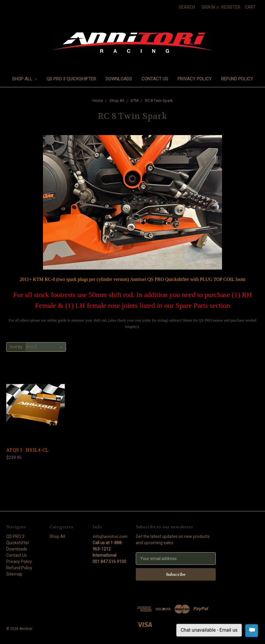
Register (231, 7)
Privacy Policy (195, 79)
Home (98, 101)
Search (187, 7)
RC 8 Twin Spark (159, 101)
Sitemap (14, 574)
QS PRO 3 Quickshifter (71, 79)
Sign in (208, 7)
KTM (135, 101)
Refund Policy (237, 79)
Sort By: (16, 347)
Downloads (119, 79)
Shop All (25, 79)
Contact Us (155, 79)
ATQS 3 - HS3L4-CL (27, 450)
